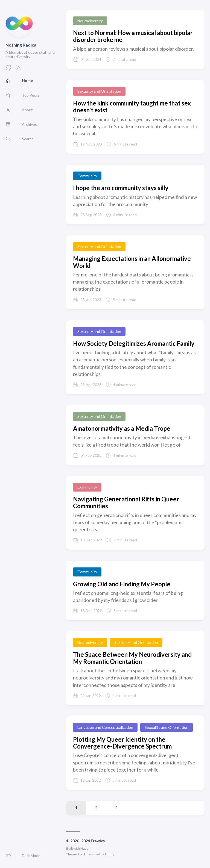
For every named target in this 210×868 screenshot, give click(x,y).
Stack (82, 854)
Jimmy (109, 854)
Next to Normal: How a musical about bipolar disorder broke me (133, 36)
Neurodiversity (90, 21)
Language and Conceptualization (105, 727)
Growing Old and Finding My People (122, 584)
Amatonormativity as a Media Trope (122, 428)
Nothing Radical (21, 45)
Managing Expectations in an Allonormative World (132, 262)
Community (87, 176)
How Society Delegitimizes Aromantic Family (134, 343)
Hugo (84, 848)
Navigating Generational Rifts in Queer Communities (126, 502)
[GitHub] (9, 69)
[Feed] (18, 69)
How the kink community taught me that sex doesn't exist (132, 107)
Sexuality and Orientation (99, 91)
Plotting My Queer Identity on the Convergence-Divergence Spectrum (122, 743)
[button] (30, 856)
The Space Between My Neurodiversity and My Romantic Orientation (132, 658)
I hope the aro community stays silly (121, 188)
